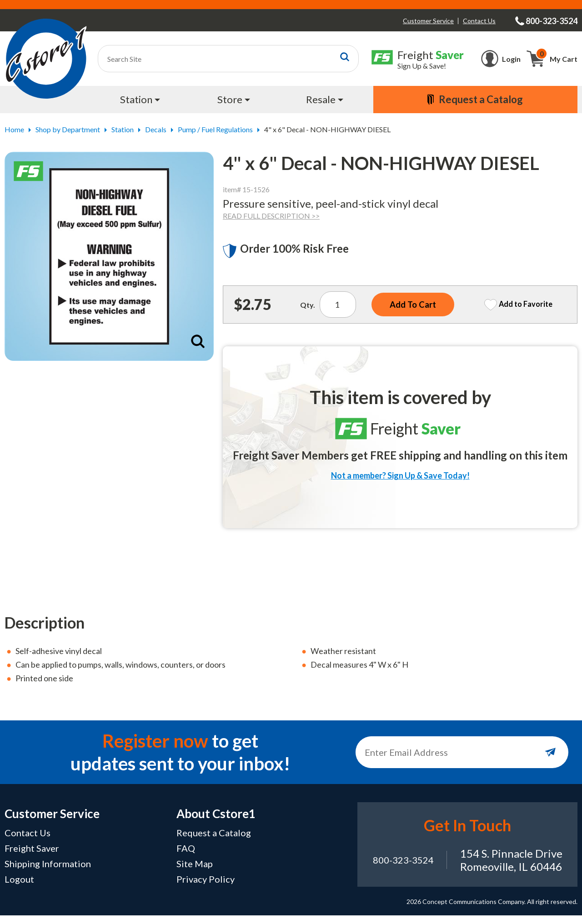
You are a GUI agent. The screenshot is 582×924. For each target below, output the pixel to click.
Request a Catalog (214, 841)
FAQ (186, 857)
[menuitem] (141, 100)
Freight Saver (32, 857)
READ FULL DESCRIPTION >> (271, 216)
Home (14, 129)
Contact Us (479, 21)
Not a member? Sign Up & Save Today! (400, 478)
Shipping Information (48, 872)
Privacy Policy (206, 888)
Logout (19, 888)
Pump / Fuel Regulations (215, 129)
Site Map (195, 872)
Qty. (304, 306)
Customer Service (428, 21)
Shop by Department (68, 129)
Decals (156, 129)
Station (123, 129)
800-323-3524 (403, 869)
